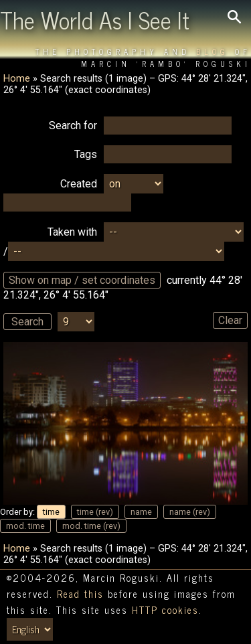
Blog (213, 52)
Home (17, 79)
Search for (73, 126)
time (51, 512)
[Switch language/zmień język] (30, 629)
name (141, 512)
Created (79, 184)
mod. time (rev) (91, 526)
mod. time (25, 526)
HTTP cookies (165, 610)
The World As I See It (95, 19)
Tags (86, 154)
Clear (230, 320)
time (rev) (95, 512)
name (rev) (190, 512)
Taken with (72, 232)
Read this (80, 594)
